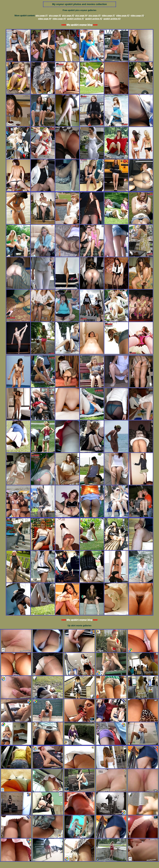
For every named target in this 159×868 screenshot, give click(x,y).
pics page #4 (81, 16)
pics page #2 (55, 16)
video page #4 (45, 19)
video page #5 (59, 19)
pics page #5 (95, 16)
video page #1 (108, 16)
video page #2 (123, 16)
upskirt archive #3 (112, 19)
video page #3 (137, 16)
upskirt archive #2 (94, 19)
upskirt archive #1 (76, 19)
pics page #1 (42, 16)
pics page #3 (68, 16)
